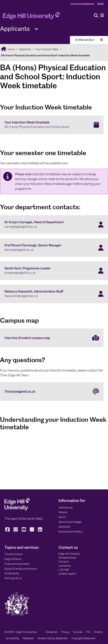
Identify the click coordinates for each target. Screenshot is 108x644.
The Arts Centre (14, 554)
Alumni (62, 517)
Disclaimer (52, 632)
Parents (63, 512)
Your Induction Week (47, 49)
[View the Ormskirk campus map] (52, 338)
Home (11, 49)
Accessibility (12, 638)
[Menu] (102, 15)
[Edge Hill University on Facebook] (8, 532)
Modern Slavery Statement (53, 638)
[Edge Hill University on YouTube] (24, 532)
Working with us (13, 578)
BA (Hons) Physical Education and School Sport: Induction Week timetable (46, 55)
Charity (98, 632)
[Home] (31, 17)
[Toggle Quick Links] (36, 29)
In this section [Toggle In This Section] (89, 40)
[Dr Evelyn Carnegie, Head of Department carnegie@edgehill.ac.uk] (54, 225)
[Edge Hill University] (17, 509)
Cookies (78, 632)
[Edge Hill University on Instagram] (16, 532)
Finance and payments (17, 564)
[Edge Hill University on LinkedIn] (40, 532)
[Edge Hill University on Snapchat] (32, 532)
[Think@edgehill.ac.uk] (52, 391)
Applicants (25, 49)
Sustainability (12, 573)
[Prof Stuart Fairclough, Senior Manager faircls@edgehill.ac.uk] (54, 248)
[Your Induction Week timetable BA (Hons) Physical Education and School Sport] (52, 125)
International (66, 507)
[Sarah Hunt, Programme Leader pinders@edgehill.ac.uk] (54, 271)
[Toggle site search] (96, 16)
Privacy (65, 632)
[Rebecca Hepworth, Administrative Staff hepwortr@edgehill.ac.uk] (54, 294)
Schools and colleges (70, 522)
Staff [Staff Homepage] (100, 4)
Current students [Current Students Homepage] (82, 4)
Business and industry (70, 531)
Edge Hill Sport (13, 559)
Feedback (28, 638)
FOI (88, 632)
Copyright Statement (83, 638)
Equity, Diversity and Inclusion (21, 569)
